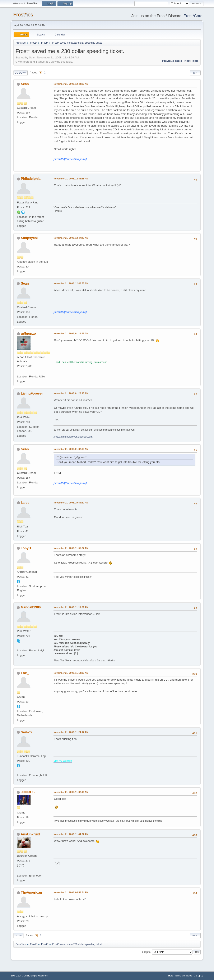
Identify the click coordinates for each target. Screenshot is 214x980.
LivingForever (32, 393)
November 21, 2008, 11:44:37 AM (71, 834)
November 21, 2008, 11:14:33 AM (71, 673)
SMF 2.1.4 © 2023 (20, 976)
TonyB (26, 548)
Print (195, 73)
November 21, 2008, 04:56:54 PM (71, 892)
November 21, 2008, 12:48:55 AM (71, 283)
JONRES (28, 792)
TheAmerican (31, 892)
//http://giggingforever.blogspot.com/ (73, 437)
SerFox (27, 732)
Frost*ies (23, 15)
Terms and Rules (183, 976)
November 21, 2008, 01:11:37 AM (71, 333)
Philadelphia (31, 179)
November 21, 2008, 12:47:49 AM (71, 238)
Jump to (146, 952)
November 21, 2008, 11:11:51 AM (71, 607)
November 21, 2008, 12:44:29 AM (71, 84)
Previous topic (172, 61)
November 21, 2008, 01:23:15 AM (71, 393)
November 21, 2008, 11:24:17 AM (71, 732)
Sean (25, 84)
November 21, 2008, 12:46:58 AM (71, 179)
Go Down (20, 73)
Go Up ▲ (199, 976)
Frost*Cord (193, 16)
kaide (25, 503)
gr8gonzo (28, 334)
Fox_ (25, 673)
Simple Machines (39, 976)
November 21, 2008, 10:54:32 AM (71, 503)
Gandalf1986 (31, 607)
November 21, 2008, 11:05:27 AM (71, 548)
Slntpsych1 (30, 238)
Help (171, 976)
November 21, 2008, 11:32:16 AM (71, 792)
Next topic (192, 61)
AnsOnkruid (30, 834)
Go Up (18, 936)
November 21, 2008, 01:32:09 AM (71, 449)
